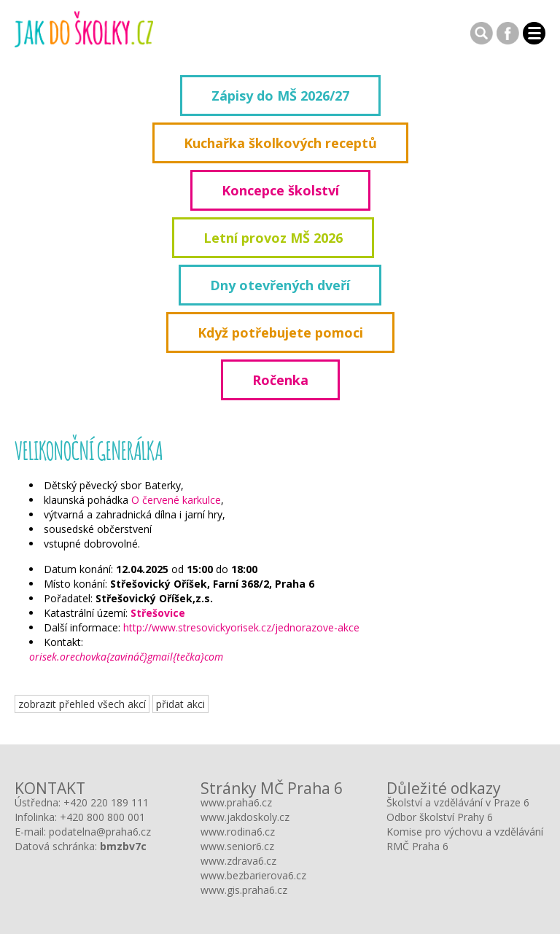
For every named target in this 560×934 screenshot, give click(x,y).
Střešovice (158, 613)
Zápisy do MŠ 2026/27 (280, 96)
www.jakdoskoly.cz (245, 817)
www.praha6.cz (236, 802)
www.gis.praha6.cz (244, 890)
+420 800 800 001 (102, 817)
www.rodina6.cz (238, 832)
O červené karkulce (176, 500)
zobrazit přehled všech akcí (82, 704)
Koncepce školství (280, 190)
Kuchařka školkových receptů (280, 143)
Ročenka (280, 380)
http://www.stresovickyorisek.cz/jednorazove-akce (241, 627)
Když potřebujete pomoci (280, 332)
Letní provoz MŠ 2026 (273, 238)
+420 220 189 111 (106, 802)
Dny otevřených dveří (280, 285)
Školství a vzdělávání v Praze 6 (458, 802)
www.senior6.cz (237, 846)
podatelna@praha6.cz (100, 832)
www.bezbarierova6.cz (253, 875)
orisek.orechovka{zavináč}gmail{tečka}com (126, 657)
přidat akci (180, 704)
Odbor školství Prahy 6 (440, 817)
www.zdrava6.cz (238, 861)
